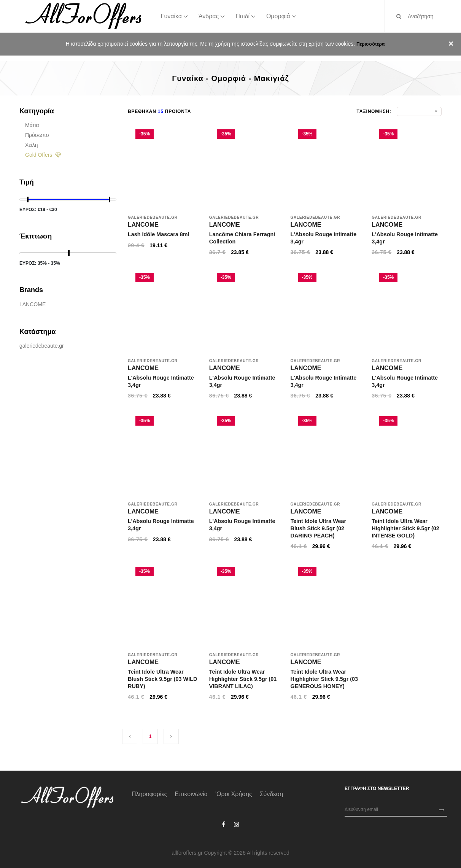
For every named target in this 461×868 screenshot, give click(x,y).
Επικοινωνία (191, 794)
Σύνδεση (271, 794)
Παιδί (242, 16)
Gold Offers (43, 155)
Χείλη (31, 145)
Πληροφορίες (149, 794)
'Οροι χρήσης (234, 794)
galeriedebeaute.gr (42, 346)
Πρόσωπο (37, 135)
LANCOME (33, 304)
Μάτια (32, 125)
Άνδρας (209, 16)
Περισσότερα (370, 44)
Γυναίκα (171, 16)
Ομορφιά (278, 16)
